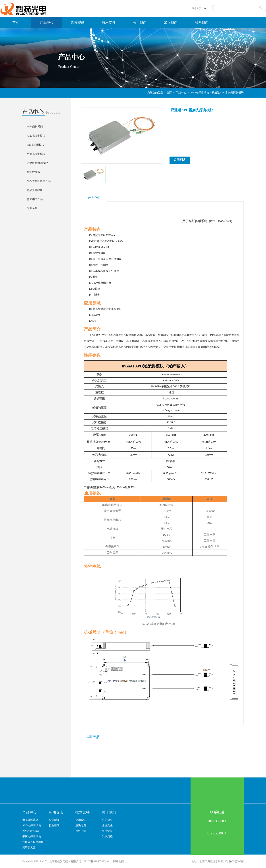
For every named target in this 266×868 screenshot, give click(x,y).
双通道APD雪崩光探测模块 (228, 93)
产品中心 (181, 93)
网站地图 (118, 861)
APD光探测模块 (200, 93)
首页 (16, 23)
